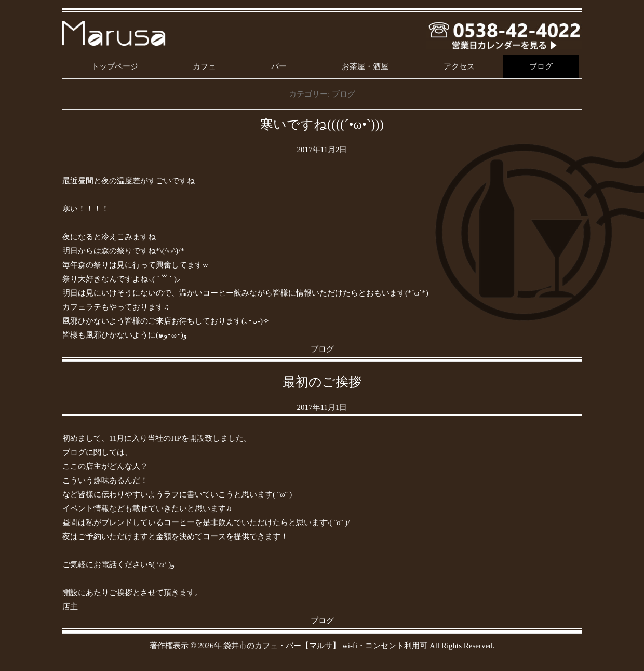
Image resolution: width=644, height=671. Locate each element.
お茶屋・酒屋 (365, 66)
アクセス (459, 66)
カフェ (204, 66)
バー (279, 66)
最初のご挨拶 (322, 382)
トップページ (115, 66)
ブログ (541, 66)
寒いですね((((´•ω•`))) (322, 124)
